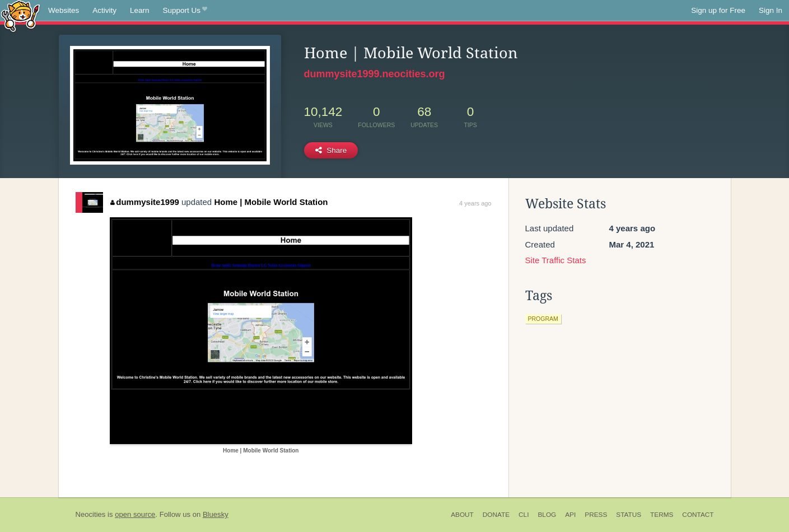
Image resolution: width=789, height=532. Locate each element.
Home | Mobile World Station (271, 202)
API (570, 515)
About (462, 515)
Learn (140, 10)
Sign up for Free (718, 10)
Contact (698, 515)
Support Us (185, 11)
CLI (524, 515)
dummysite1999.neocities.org (375, 74)
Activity (104, 10)
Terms (662, 515)
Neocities (91, 514)
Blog (547, 515)
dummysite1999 (145, 202)
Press (596, 515)
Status (629, 515)
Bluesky (216, 514)
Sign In (771, 10)
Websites (64, 10)
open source (135, 514)
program (543, 319)
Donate (496, 515)
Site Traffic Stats (556, 260)
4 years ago (475, 203)
